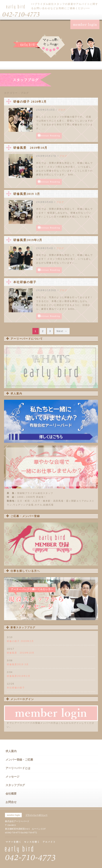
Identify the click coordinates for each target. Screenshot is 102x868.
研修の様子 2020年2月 (30, 102)
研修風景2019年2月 (28, 240)
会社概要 (11, 794)
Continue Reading (49, 136)
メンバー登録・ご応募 (19, 760)
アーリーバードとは (18, 768)
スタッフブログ (15, 785)
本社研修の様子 (25, 282)
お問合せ (11, 802)
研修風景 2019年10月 (30, 148)
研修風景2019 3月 (27, 194)
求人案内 (11, 751)
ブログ (62, 110)
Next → (62, 331)
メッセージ (12, 777)
